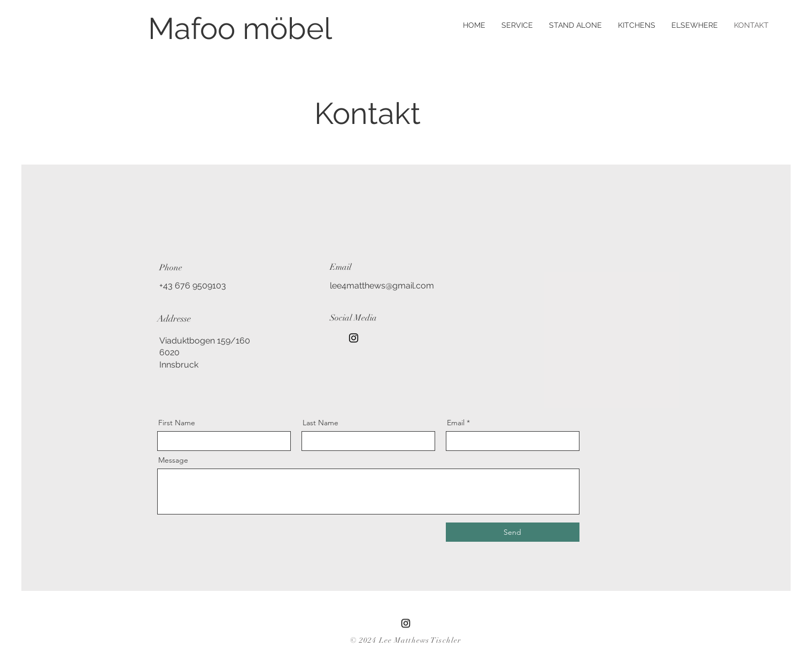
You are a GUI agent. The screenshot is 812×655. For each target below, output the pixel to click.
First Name (177, 423)
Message (173, 460)
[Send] (513, 532)
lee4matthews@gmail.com (382, 286)
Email (456, 423)
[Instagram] (354, 338)
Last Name (320, 423)
